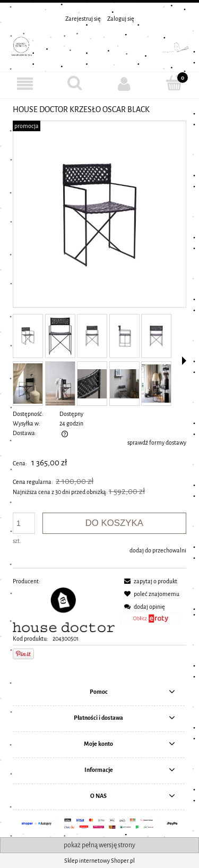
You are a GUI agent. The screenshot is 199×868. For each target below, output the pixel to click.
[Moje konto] (125, 84)
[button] (184, 361)
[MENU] (25, 84)
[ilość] (24, 523)
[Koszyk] (174, 83)
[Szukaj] (75, 83)
